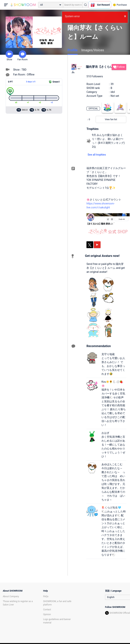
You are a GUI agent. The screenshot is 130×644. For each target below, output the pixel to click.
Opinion (47, 614)
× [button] (125, 16)
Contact (47, 610)
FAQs (46, 596)
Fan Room (23, 56)
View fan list (111, 119)
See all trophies (97, 155)
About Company (11, 596)
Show (9, 56)
